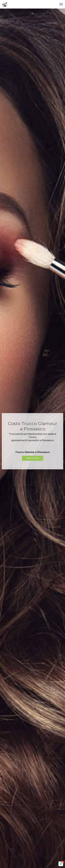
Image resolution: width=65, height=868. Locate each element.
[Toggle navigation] (61, 4)
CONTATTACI (32, 458)
